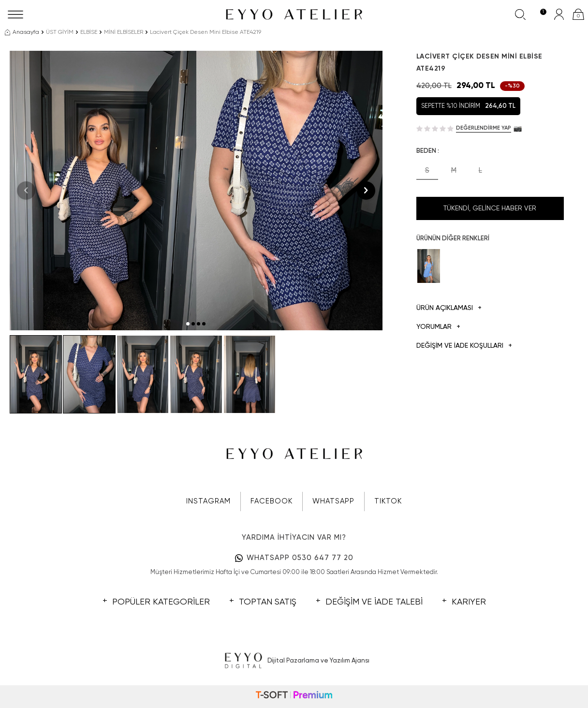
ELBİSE (89, 32)
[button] (188, 324)
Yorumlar (438, 327)
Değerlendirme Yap (484, 128)
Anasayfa (22, 32)
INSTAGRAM (208, 501)
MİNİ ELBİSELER (124, 32)
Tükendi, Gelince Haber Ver (490, 208)
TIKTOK (388, 501)
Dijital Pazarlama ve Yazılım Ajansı (294, 661)
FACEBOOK (272, 501)
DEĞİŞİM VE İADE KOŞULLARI (464, 346)
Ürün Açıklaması (449, 308)
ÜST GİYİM (60, 32)
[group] (103, 191)
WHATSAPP (333, 501)
